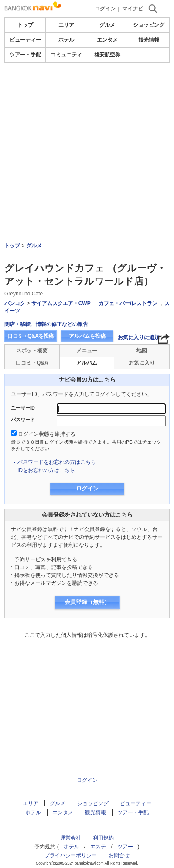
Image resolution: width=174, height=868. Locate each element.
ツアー (125, 847)
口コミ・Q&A (32, 363)
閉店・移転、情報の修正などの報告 (46, 324)
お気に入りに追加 (139, 337)
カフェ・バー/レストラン (128, 303)
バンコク (15, 303)
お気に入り (142, 363)
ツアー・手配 (25, 55)
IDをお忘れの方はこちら (46, 470)
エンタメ (107, 40)
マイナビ (133, 9)
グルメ (107, 25)
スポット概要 (32, 351)
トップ (25, 25)
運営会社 (71, 838)
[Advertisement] (87, 89)
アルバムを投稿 (87, 336)
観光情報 (149, 40)
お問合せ (119, 855)
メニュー (87, 351)
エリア (66, 25)
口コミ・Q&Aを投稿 (31, 336)
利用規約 (103, 838)
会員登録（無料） (87, 602)
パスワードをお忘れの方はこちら (57, 462)
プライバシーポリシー (71, 855)
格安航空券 (107, 55)
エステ (98, 847)
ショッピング (149, 25)
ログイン (105, 9)
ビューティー (25, 40)
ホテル (66, 40)
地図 (142, 351)
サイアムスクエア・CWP (61, 303)
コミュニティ (66, 55)
